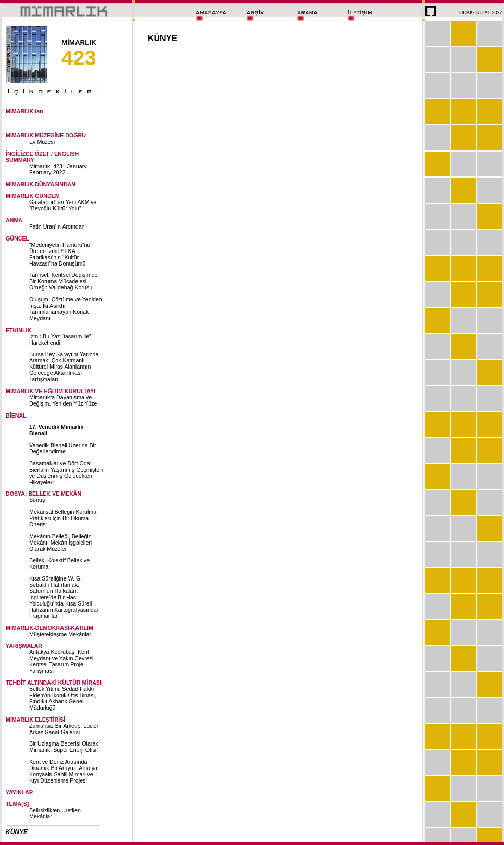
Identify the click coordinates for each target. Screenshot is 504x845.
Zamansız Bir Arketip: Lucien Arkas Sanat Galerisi (65, 729)
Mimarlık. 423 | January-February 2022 (59, 169)
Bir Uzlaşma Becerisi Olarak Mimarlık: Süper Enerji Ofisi (64, 747)
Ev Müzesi (42, 142)
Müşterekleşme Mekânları (61, 634)
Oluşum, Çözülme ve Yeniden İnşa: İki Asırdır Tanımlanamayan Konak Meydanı (66, 309)
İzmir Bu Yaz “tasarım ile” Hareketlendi (60, 339)
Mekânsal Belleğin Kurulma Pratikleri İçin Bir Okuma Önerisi (63, 518)
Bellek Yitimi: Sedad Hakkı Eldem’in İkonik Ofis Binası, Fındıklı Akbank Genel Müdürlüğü (63, 698)
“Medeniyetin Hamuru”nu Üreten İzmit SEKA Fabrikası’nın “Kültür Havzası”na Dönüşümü (60, 254)
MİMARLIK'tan (24, 111)
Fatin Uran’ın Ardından (57, 226)
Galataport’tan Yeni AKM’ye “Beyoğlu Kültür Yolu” (63, 205)
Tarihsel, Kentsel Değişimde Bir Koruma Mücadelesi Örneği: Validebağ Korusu (64, 281)
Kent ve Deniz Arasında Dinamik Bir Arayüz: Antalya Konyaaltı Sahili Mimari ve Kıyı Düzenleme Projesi (63, 771)
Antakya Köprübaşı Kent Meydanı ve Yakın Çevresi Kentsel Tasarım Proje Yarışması (61, 661)
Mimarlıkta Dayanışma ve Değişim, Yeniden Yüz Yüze (63, 400)
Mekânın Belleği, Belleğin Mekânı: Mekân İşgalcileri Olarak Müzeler (60, 543)
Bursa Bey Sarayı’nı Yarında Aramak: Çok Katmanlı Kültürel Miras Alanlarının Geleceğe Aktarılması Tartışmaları (64, 367)
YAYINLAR (20, 792)
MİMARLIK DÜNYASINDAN (41, 184)
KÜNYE (17, 832)
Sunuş (37, 500)
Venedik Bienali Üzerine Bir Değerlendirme (63, 448)
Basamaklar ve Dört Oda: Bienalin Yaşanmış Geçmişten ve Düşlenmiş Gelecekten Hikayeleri (66, 473)
